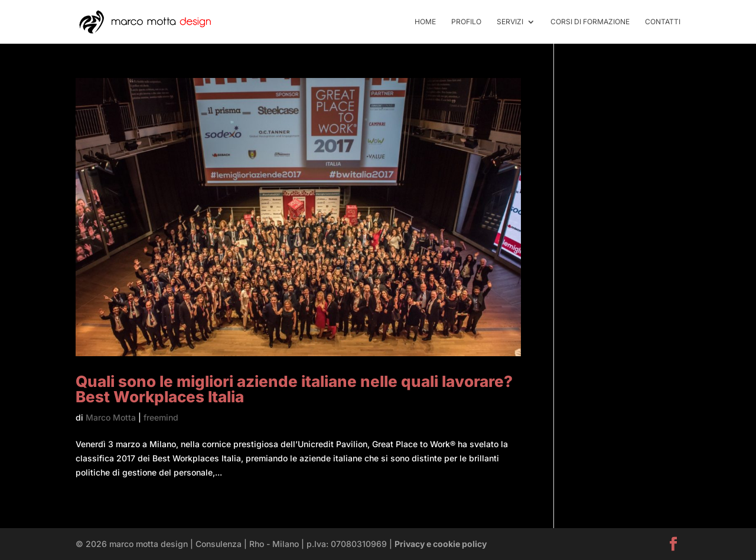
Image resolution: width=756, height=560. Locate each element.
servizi (510, 22)
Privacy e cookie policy (441, 544)
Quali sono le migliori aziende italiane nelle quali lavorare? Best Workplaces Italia (294, 389)
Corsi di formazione (590, 22)
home (425, 22)
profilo (466, 22)
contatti (663, 22)
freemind (161, 417)
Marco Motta (111, 417)
